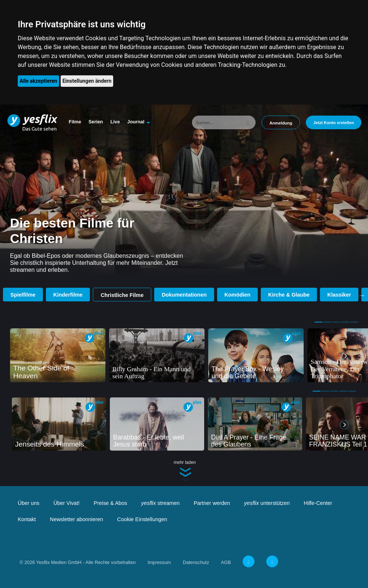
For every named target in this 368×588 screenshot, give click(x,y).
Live (115, 122)
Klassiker (339, 295)
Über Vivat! (66, 503)
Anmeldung (281, 123)
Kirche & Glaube (289, 295)
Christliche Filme (122, 295)
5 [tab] (354, 322)
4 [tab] (345, 322)
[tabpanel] (58, 355)
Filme (75, 122)
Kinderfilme (68, 295)
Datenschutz (196, 562)
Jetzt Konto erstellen (334, 123)
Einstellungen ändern (87, 81)
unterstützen (267, 503)
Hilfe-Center (318, 503)
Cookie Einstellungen (142, 519)
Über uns (28, 503)
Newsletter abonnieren (77, 519)
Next (362, 295)
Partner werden (212, 503)
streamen (161, 503)
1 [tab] (318, 322)
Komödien (237, 295)
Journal (136, 122)
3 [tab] (336, 322)
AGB (226, 562)
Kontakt (27, 519)
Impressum (159, 562)
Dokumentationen (184, 295)
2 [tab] (327, 322)
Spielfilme (23, 295)
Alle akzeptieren (38, 81)
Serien (96, 122)
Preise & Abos (110, 503)
